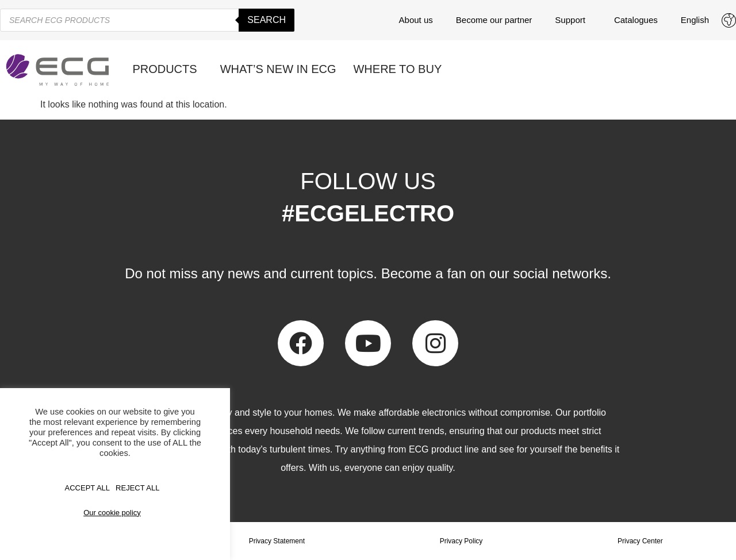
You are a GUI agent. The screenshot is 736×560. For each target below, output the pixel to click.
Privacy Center (640, 541)
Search (267, 20)
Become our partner (494, 20)
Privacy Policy (461, 541)
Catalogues (636, 20)
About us (416, 20)
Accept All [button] (88, 488)
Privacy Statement (277, 541)
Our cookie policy (112, 513)
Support (573, 20)
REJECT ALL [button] (137, 488)
